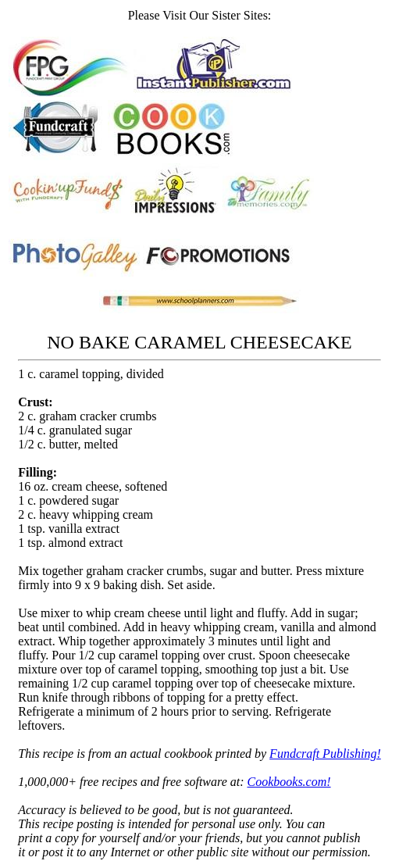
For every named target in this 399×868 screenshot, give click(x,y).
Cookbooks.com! (289, 782)
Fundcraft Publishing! (325, 754)
